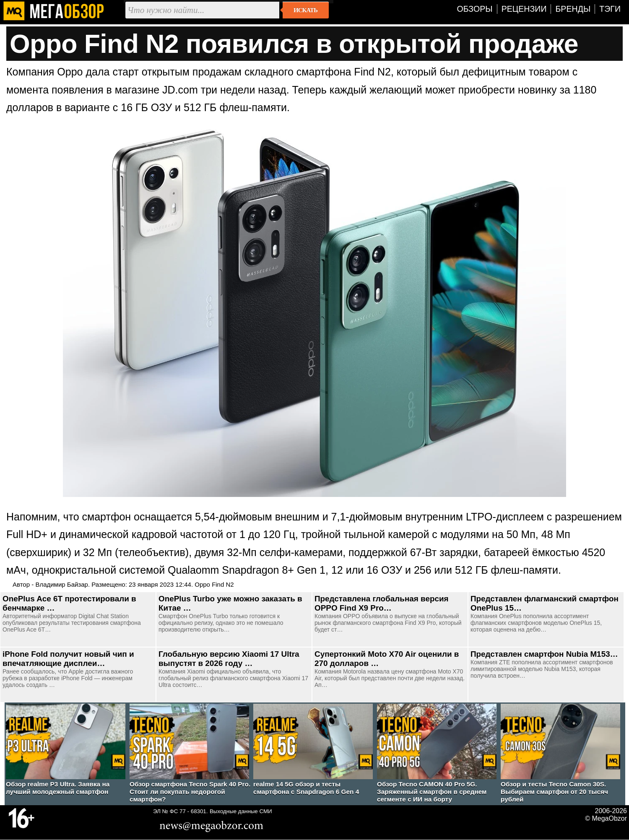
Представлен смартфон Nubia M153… (544, 654)
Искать (305, 10)
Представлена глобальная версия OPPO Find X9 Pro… (382, 603)
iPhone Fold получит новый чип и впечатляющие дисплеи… (68, 659)
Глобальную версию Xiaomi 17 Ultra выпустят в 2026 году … (229, 659)
